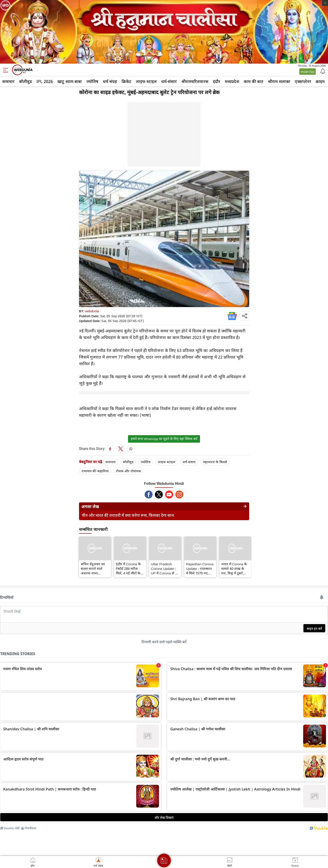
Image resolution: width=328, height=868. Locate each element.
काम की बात (254, 81)
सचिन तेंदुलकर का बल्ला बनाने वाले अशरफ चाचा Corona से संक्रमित (94, 568)
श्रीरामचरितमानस (195, 81)
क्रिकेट (127, 81)
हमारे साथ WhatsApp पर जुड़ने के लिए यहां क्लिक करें (164, 439)
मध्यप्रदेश (232, 81)
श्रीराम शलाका (279, 81)
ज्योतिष (92, 81)
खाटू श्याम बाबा (70, 81)
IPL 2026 (45, 81)
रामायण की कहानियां (95, 471)
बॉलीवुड (26, 81)
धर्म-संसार (169, 81)
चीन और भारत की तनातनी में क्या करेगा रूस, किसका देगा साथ (128, 515)
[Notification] (322, 71)
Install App (307, 72)
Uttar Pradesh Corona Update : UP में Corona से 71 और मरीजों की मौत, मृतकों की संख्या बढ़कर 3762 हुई (165, 568)
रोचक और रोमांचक (128, 471)
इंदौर (217, 81)
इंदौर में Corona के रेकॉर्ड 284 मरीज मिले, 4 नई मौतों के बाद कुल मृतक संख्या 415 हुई (129, 568)
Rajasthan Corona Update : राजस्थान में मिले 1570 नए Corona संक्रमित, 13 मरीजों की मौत (200, 568)
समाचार (8, 81)
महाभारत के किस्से (215, 462)
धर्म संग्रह (110, 81)
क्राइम (320, 81)
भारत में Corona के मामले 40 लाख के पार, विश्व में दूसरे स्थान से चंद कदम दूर (235, 568)
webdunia (92, 311)
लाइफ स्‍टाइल (146, 81)
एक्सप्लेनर (303, 81)
